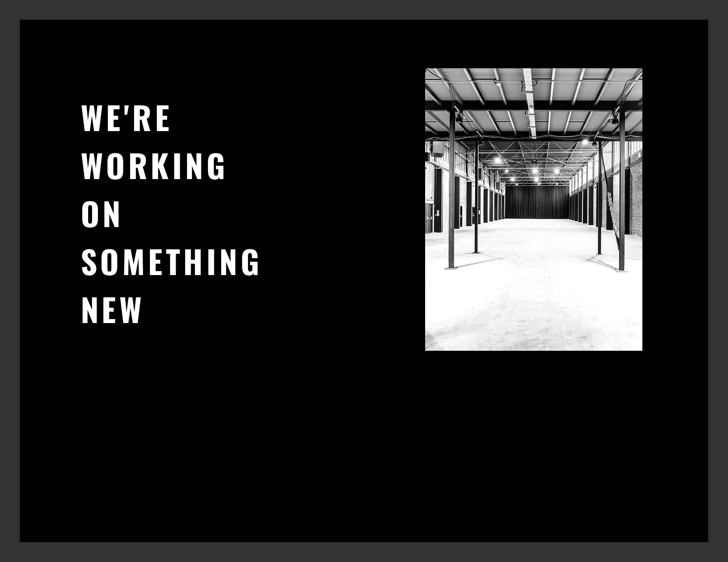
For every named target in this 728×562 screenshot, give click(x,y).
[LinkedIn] (131, 420)
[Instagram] (117, 420)
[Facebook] (87, 420)
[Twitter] (102, 420)
